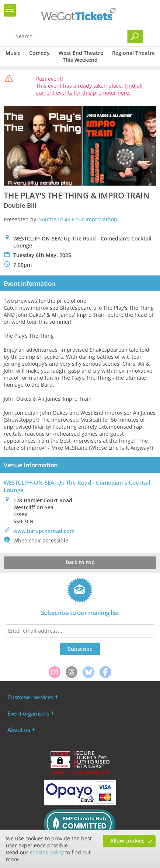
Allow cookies (127, 841)
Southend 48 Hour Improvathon (78, 219)
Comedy (39, 53)
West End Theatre (81, 53)
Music (13, 53)
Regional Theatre (133, 53)
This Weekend (80, 60)
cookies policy (47, 852)
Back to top (80, 562)
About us (19, 730)
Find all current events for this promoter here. (89, 89)
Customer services (30, 697)
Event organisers (28, 713)
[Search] (135, 36)
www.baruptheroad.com (44, 531)
